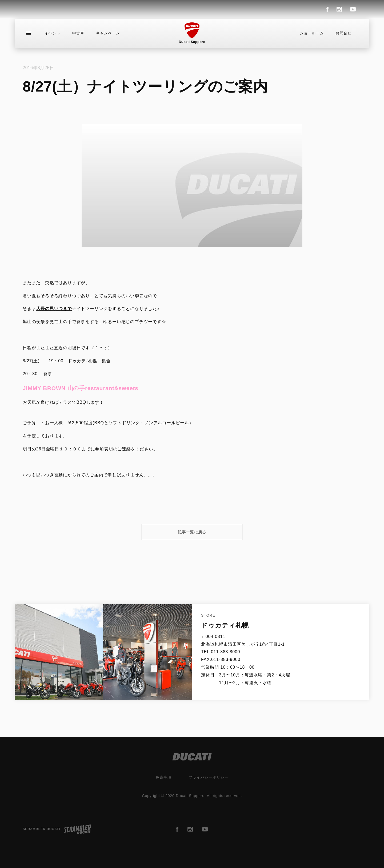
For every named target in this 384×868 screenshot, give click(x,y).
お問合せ (343, 33)
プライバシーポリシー (209, 777)
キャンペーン (108, 33)
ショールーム (312, 33)
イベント (53, 33)
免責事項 (163, 777)
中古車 (78, 33)
